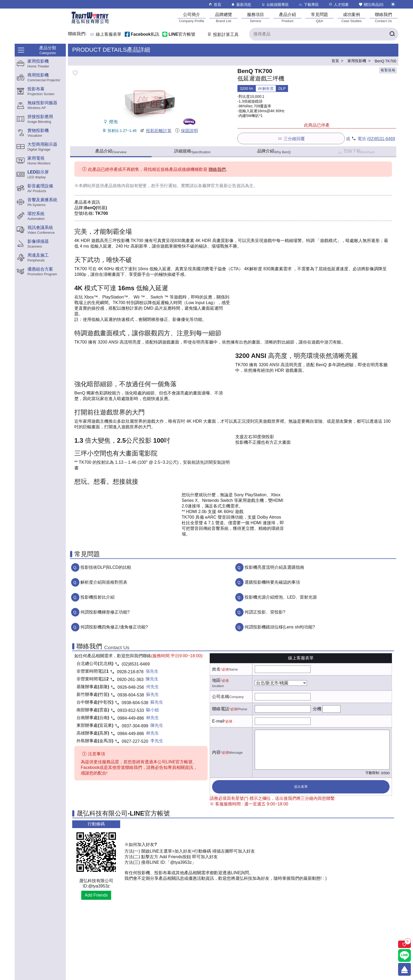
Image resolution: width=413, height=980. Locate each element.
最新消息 (241, 4)
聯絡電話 (221, 709)
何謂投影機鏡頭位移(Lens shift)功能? (280, 627)
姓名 (216, 669)
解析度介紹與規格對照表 (104, 582)
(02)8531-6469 (381, 139)
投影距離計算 (155, 131)
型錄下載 (356, 152)
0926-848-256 (131, 687)
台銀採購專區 (275, 4)
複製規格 (388, 70)
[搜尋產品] (324, 34)
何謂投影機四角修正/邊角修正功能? (114, 627)
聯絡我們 (217, 169)
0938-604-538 (131, 695)
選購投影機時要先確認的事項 (272, 582)
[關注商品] (404, 944)
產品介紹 (111, 151)
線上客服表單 (109, 35)
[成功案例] (351, 17)
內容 (216, 752)
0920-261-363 (130, 679)
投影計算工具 (223, 35)
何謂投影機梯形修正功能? (105, 612)
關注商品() (371, 4)
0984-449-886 (131, 718)
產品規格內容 (117, 186)
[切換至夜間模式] (393, 4)
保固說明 (186, 131)
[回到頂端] (404, 969)
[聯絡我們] (383, 17)
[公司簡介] (192, 17)
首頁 (215, 4)
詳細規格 (193, 151)
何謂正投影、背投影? (265, 612)
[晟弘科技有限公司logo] (90, 23)
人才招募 (339, 4)
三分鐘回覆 (291, 138)
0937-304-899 (135, 726)
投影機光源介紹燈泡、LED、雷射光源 (281, 597)
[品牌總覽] (224, 17)
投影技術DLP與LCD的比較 (106, 567)
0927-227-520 (135, 741)
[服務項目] (256, 17)
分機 (317, 709)
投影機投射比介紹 (98, 597)
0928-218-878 (130, 672)
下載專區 (308, 4)
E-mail (218, 721)
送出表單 (301, 787)
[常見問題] (319, 17)
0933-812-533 (131, 710)
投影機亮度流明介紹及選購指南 (274, 567)
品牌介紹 (274, 151)
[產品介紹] (288, 17)
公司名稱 (221, 697)
